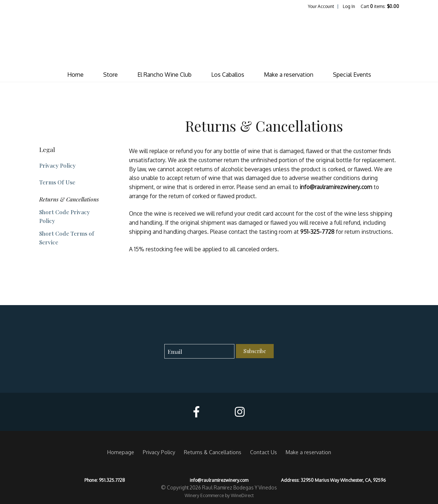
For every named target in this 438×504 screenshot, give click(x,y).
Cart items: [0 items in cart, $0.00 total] (380, 6)
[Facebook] (196, 412)
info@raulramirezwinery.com (219, 480)
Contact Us (264, 452)
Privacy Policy (57, 165)
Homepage (121, 452)
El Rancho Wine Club (164, 75)
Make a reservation (289, 75)
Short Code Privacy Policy (65, 216)
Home (75, 75)
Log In (349, 6)
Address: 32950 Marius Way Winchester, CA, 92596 (333, 480)
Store (110, 75)
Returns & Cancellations (69, 199)
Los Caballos (228, 75)
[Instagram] (240, 412)
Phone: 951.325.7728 (105, 480)
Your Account (321, 6)
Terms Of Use (57, 182)
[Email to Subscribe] (199, 351)
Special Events (352, 75)
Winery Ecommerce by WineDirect (219, 495)
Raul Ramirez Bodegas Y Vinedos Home (219, 39)
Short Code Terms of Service (67, 237)
